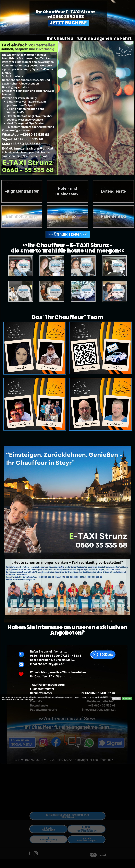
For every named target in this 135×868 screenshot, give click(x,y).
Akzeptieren (127, 699)
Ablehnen (116, 699)
